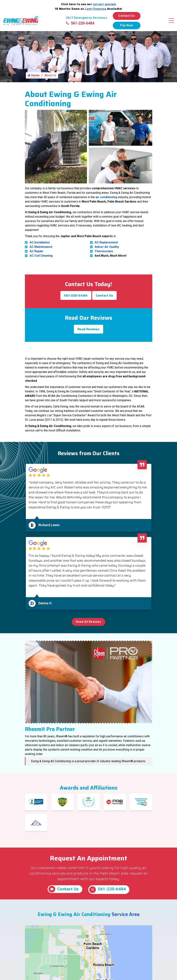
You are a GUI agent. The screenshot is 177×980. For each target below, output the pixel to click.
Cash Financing (96, 9)
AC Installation (40, 246)
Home (34, 79)
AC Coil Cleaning (41, 260)
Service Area (126, 919)
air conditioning (106, 201)
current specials (104, 4)
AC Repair (36, 255)
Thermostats (104, 255)
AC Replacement (106, 246)
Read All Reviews (88, 626)
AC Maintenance (41, 251)
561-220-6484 (80, 23)
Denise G (45, 607)
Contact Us (127, 16)
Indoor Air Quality (107, 251)
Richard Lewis (49, 529)
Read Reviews (88, 333)
